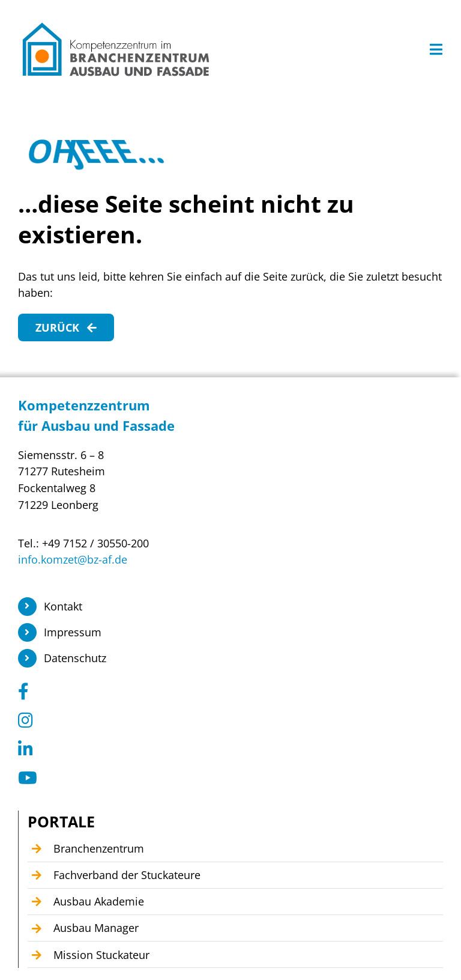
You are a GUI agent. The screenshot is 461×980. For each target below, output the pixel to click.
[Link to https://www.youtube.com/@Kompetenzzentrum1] (226, 778)
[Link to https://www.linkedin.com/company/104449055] (226, 749)
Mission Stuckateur (101, 955)
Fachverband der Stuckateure (127, 875)
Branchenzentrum (99, 848)
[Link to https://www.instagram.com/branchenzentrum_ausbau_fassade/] (226, 720)
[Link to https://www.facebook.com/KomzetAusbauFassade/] (226, 692)
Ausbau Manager (96, 928)
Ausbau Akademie (99, 901)
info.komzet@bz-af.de (73, 559)
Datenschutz (75, 658)
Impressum (73, 632)
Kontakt (63, 606)
